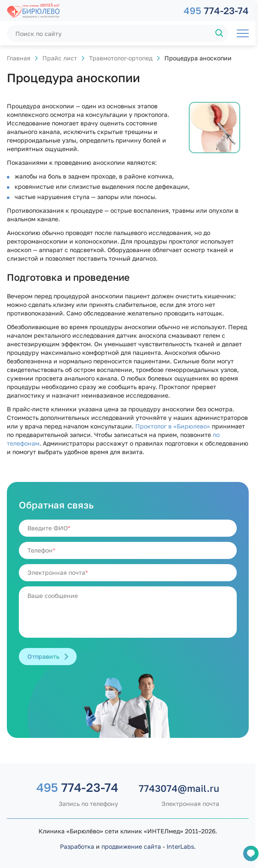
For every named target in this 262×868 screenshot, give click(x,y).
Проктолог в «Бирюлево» (173, 426)
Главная (19, 58)
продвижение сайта (131, 846)
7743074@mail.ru (179, 788)
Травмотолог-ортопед (121, 58)
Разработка (77, 846)
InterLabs (180, 846)
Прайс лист (60, 58)
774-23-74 (216, 10)
